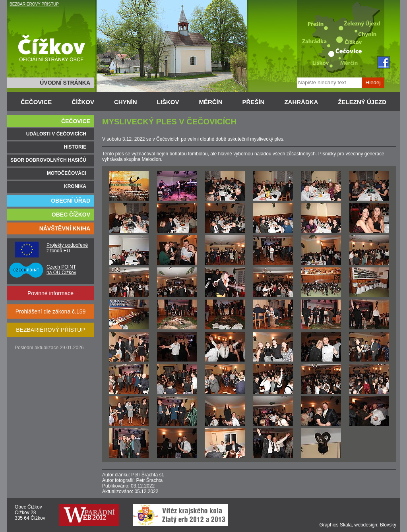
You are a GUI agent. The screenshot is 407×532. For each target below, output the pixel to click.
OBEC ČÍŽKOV (71, 215)
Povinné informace (50, 293)
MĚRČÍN (210, 102)
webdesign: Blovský (375, 525)
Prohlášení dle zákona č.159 (51, 311)
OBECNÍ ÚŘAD (71, 201)
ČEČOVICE (36, 102)
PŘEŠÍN (254, 102)
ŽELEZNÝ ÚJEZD (362, 102)
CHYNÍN (126, 102)
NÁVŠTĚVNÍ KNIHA (65, 228)
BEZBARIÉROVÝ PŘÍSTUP (34, 4)
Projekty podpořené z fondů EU (67, 248)
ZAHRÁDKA (301, 102)
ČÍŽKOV (83, 102)
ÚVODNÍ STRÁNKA (65, 83)
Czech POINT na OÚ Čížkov (61, 270)
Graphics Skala (336, 525)
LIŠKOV (168, 102)
